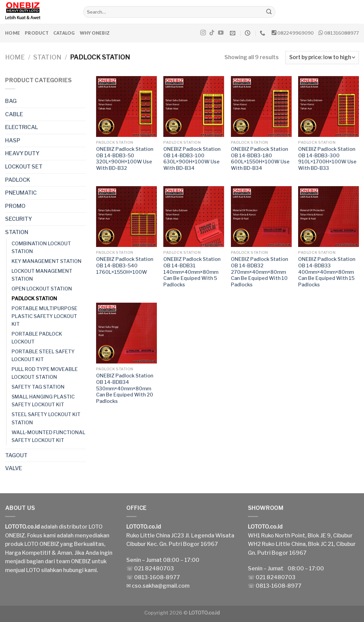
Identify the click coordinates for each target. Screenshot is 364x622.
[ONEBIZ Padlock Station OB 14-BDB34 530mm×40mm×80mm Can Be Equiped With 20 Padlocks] (126, 333)
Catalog (64, 33)
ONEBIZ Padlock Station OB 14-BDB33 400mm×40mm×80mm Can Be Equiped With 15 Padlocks (327, 272)
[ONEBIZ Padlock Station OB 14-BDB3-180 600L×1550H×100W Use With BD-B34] (261, 106)
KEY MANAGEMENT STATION (47, 261)
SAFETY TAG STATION (38, 387)
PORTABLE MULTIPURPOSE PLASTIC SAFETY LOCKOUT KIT (44, 316)
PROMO (15, 206)
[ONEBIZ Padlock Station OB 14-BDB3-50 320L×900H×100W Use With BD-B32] (126, 106)
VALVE (14, 468)
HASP (13, 140)
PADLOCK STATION (34, 299)
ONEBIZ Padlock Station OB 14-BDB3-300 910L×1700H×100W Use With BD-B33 (327, 159)
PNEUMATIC (21, 193)
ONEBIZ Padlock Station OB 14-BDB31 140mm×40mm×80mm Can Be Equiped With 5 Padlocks (192, 272)
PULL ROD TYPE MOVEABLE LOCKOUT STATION (45, 373)
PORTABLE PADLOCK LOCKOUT (37, 338)
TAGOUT (16, 455)
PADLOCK (18, 180)
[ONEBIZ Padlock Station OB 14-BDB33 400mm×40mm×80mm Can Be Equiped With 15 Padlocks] (329, 217)
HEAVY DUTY (22, 153)
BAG (11, 101)
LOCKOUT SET (24, 167)
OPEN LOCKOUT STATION (42, 289)
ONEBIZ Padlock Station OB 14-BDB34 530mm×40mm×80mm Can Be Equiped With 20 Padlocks (125, 388)
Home (13, 33)
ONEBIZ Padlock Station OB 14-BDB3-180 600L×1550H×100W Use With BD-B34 (260, 159)
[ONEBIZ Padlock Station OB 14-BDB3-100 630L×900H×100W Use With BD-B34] (194, 106)
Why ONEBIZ (95, 33)
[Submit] (269, 12)
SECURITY (19, 219)
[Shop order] (322, 58)
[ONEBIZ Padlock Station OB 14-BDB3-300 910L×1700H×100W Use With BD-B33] (329, 106)
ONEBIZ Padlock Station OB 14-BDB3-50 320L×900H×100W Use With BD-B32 (125, 159)
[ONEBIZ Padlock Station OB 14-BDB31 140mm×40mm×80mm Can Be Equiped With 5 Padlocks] (194, 217)
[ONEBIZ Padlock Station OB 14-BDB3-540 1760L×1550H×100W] (126, 217)
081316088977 (342, 33)
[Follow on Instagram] (203, 33)
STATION (47, 57)
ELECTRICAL (22, 127)
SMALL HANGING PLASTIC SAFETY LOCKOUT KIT (43, 401)
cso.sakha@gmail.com (161, 586)
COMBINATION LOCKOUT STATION (41, 247)
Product (37, 33)
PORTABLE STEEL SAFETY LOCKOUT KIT (43, 356)
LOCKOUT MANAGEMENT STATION (42, 275)
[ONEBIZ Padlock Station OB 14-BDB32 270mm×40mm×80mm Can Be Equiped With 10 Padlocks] (261, 217)
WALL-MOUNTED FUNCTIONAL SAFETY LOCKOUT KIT (48, 436)
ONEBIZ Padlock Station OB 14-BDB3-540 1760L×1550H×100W (125, 265)
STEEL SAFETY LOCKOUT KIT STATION (46, 418)
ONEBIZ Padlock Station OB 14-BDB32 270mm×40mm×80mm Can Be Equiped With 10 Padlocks (259, 272)
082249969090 (296, 33)
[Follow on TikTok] (212, 33)
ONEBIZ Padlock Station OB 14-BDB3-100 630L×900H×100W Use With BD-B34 (192, 159)
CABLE (14, 114)
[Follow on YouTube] (221, 33)
